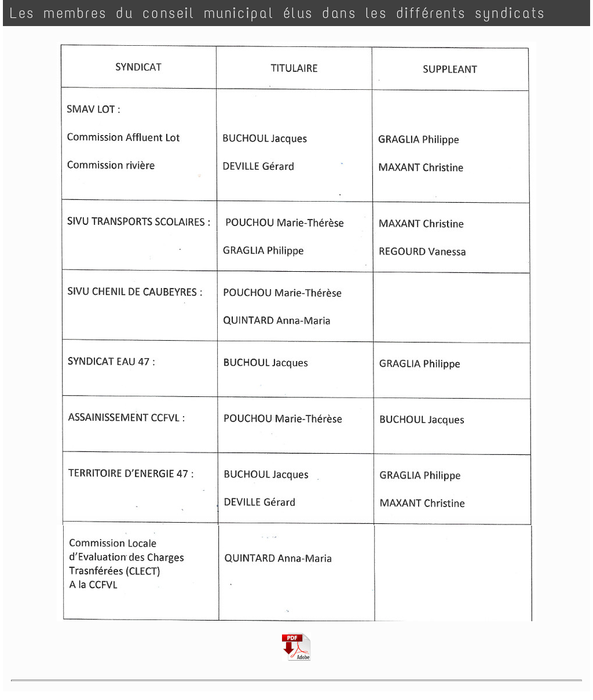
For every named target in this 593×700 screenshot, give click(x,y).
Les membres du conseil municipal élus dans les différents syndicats (278, 13)
